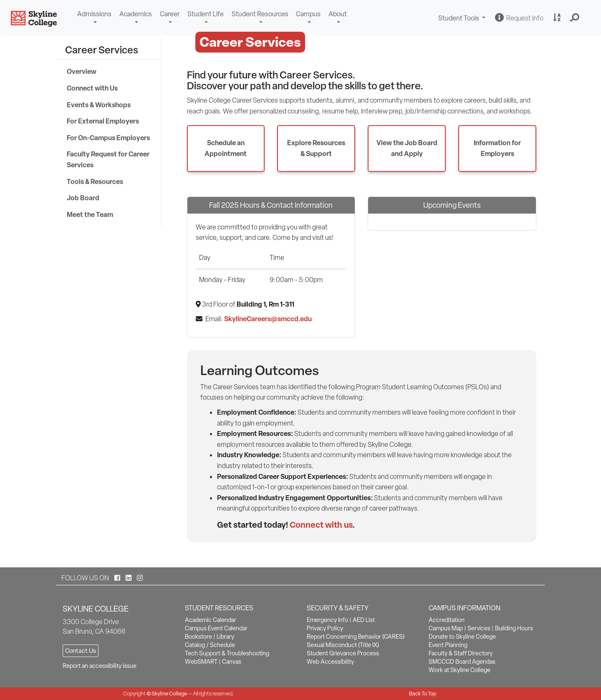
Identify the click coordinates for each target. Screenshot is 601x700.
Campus (308, 14)
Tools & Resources (95, 181)
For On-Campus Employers (108, 138)
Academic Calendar (211, 620)
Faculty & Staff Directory (461, 653)
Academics (136, 14)
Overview (82, 71)
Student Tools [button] (463, 19)
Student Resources (260, 14)
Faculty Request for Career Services (108, 159)
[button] (575, 18)
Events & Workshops (99, 105)
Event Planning (448, 645)
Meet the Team (90, 214)
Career (170, 14)
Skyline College (169, 694)
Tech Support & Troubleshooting (227, 653)
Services (479, 628)
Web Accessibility (330, 662)
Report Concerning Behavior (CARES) (356, 637)
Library (225, 637)
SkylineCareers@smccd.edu (268, 319)
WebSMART (201, 662)
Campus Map (446, 628)
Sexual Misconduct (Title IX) (343, 645)
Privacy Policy (325, 628)
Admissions (94, 14)
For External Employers (103, 121)
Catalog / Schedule (210, 645)
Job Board (83, 198)
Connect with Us (92, 88)
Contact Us (81, 651)
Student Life (206, 14)
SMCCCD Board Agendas (462, 662)
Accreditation (447, 620)
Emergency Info (327, 620)
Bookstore (198, 637)
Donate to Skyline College (462, 637)
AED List (364, 620)
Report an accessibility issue (100, 666)
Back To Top (423, 694)
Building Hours (514, 628)
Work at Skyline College (460, 670)
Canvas (232, 662)
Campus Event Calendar (216, 628)
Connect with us (321, 525)
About (338, 14)
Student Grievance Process (343, 653)
